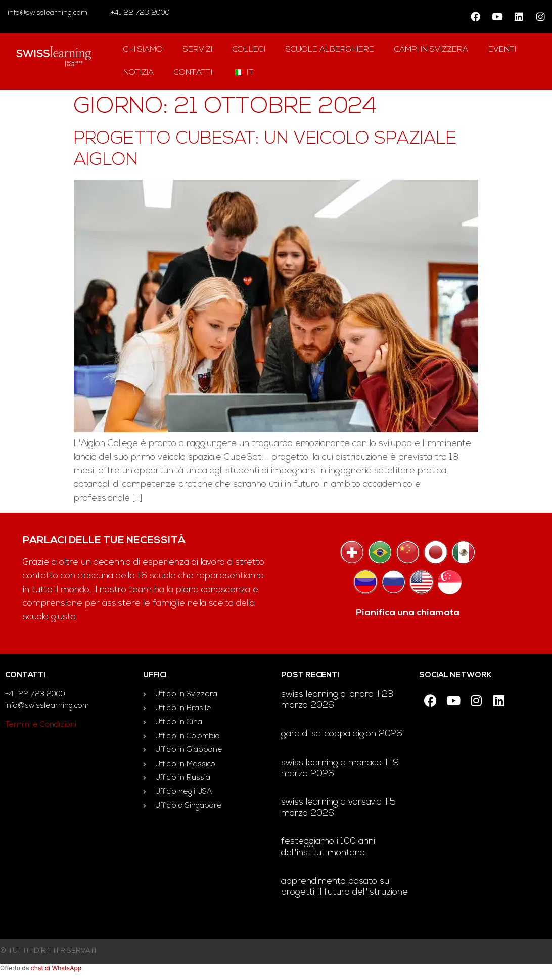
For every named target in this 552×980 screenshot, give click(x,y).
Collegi (249, 50)
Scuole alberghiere (330, 50)
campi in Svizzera (431, 50)
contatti (193, 73)
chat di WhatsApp (56, 968)
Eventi (502, 50)
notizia (139, 73)
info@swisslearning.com (48, 13)
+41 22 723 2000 (139, 13)
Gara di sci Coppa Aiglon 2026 (342, 734)
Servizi (198, 50)
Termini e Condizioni (41, 725)
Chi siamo (143, 50)
